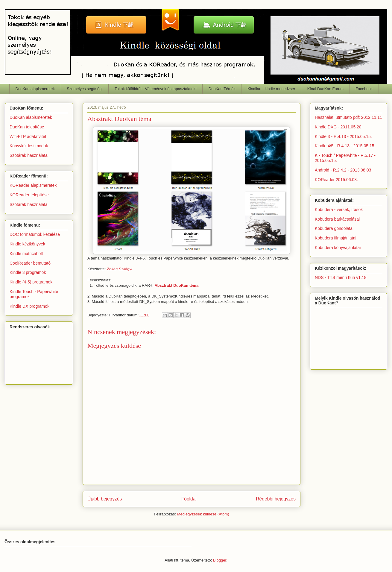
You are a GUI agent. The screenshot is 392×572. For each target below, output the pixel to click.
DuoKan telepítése (27, 127)
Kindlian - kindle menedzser (271, 89)
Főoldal (189, 499)
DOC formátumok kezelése (35, 234)
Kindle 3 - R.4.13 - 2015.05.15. (343, 136)
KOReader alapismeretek (33, 185)
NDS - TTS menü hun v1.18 (341, 277)
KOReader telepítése (29, 195)
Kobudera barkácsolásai (337, 219)
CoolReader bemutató (30, 263)
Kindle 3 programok (28, 272)
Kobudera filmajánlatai (336, 238)
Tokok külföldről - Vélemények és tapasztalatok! (156, 89)
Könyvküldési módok (29, 146)
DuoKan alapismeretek (35, 89)
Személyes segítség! (85, 89)
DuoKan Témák (222, 89)
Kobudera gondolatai (334, 228)
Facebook (364, 89)
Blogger (220, 560)
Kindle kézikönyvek (27, 244)
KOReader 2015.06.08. (336, 180)
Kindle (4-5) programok (31, 282)
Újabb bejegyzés (105, 499)
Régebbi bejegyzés (276, 499)
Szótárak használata (29, 155)
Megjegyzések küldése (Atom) (203, 514)
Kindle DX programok (29, 306)
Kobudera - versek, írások (339, 210)
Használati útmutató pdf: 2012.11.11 (348, 117)
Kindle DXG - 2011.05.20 (338, 127)
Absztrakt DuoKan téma (176, 285)
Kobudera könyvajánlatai (338, 248)
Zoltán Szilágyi (120, 269)
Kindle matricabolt (26, 254)
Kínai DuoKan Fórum (325, 89)
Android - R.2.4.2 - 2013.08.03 (343, 170)
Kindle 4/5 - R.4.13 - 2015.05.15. (345, 146)
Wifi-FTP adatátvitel (28, 136)
